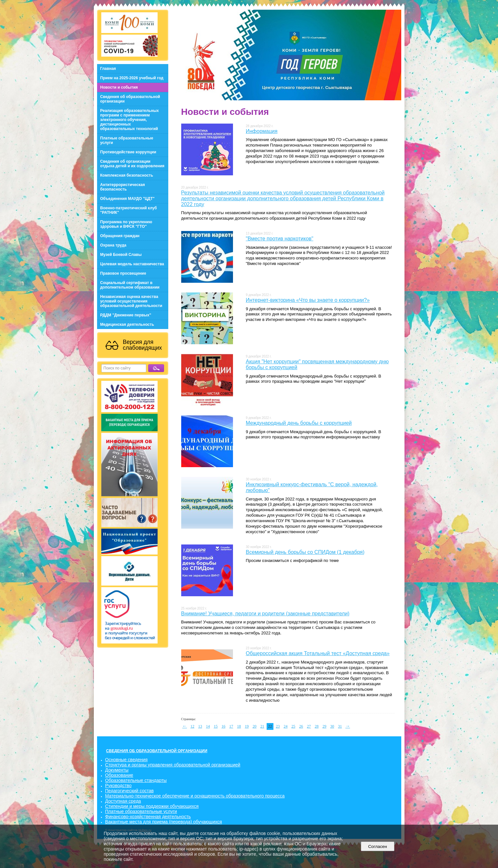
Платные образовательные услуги (127, 140)
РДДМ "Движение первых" (126, 315)
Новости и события (119, 87)
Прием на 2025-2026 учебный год (132, 78)
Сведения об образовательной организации (130, 99)
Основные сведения (126, 760)
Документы (117, 770)
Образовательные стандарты (136, 780)
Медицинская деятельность (127, 324)
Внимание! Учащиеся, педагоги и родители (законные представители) (265, 614)
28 (317, 726)
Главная (108, 69)
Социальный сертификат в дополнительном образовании (130, 285)
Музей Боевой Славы (121, 255)
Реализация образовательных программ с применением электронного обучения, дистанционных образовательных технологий (130, 120)
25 (293, 726)
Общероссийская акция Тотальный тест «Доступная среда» (318, 653)
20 (255, 726)
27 (309, 726)
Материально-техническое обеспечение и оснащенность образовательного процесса (195, 796)
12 (193, 726)
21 (262, 726)
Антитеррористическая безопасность (123, 187)
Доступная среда (123, 801)
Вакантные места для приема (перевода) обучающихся (164, 822)
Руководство (118, 786)
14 (208, 726)
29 (325, 726)
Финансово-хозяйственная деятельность (148, 817)
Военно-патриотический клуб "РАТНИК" (129, 210)
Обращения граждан (120, 236)
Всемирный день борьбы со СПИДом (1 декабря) (305, 552)
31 (340, 726)
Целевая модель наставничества (132, 264)
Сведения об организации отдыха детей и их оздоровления (133, 164)
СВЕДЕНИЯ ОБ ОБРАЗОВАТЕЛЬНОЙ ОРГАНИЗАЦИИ (157, 751)
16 (224, 726)
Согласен (377, 846)
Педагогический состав (129, 791)
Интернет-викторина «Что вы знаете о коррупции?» (308, 300)
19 (247, 726)
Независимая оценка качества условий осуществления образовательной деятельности (131, 301)
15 (216, 726)
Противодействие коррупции (128, 152)
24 (286, 726)
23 (278, 726)
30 (332, 726)
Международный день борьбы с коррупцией (299, 423)
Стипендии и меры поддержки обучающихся (152, 806)
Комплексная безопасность (127, 175)
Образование (119, 775)
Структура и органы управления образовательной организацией (173, 765)
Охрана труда (113, 245)
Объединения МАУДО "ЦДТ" (127, 199)
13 (200, 726)
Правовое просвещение (123, 273)
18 (239, 726)
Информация (262, 131)
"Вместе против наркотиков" (280, 239)
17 (231, 726)
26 (301, 726)
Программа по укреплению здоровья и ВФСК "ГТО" (126, 224)
